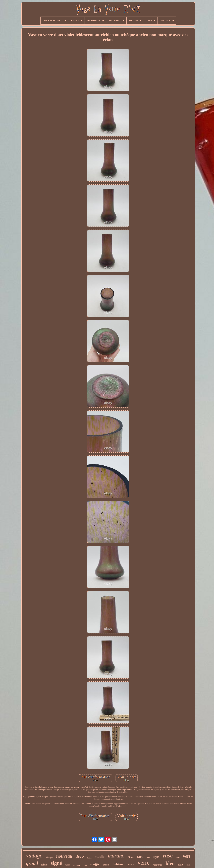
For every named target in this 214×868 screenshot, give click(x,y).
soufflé (95, 864)
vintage (34, 856)
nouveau (64, 856)
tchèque (49, 857)
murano (116, 856)
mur (178, 857)
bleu (170, 863)
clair (181, 865)
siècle (44, 865)
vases (68, 865)
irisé (188, 865)
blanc (131, 857)
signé (56, 863)
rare (140, 856)
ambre (130, 864)
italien (89, 858)
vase (168, 856)
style (156, 857)
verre (144, 863)
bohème (118, 864)
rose (148, 857)
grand (32, 863)
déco (80, 856)
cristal (106, 865)
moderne (158, 865)
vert (187, 856)
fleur (85, 865)
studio (100, 857)
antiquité (77, 865)
